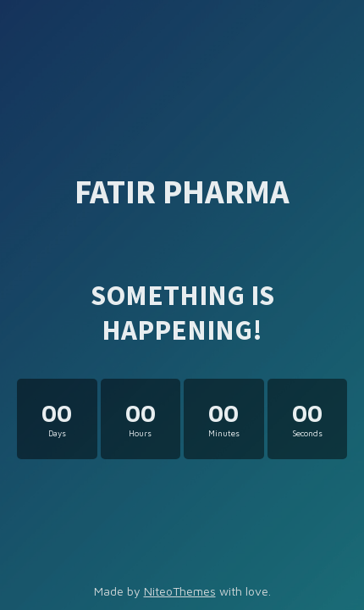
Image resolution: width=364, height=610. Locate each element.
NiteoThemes (180, 591)
